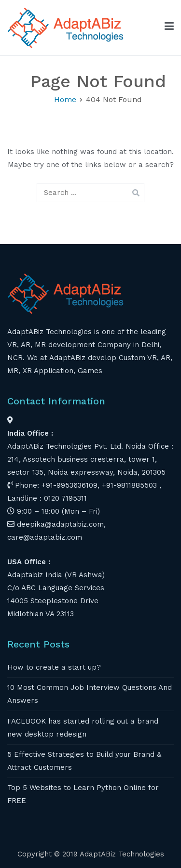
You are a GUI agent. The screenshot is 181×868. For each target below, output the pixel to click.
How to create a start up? (54, 667)
